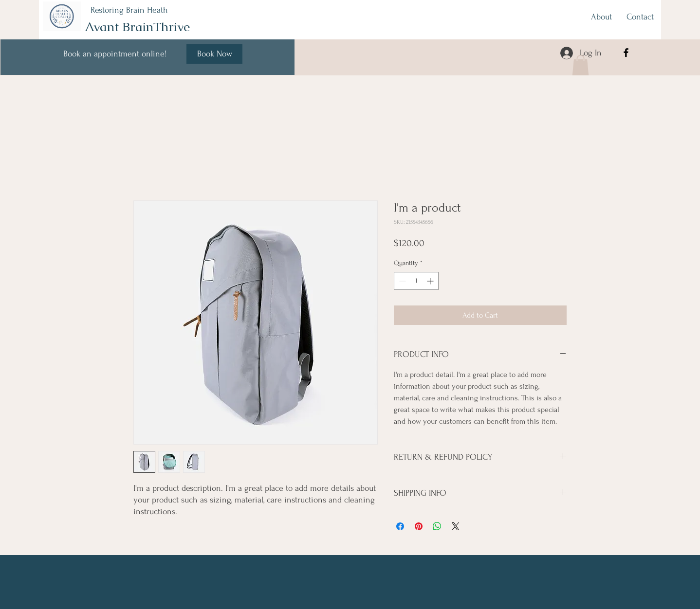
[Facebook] (626, 53)
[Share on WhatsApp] (437, 526)
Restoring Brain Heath (129, 10)
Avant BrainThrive (137, 27)
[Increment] (431, 281)
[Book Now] (214, 54)
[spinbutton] (416, 281)
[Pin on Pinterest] (419, 526)
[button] (580, 65)
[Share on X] (456, 526)
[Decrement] (401, 281)
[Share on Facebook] (400, 526)
